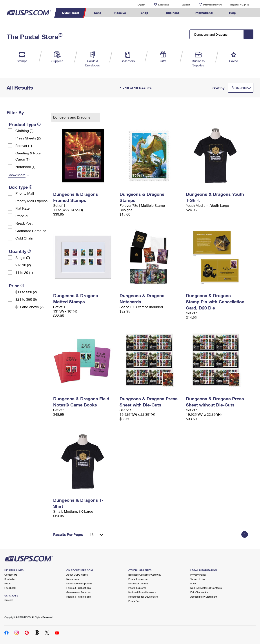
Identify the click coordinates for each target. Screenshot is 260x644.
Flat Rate (23, 208)
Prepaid (21, 216)
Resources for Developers (143, 597)
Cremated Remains (31, 231)
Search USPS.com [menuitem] (250, 13)
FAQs (7, 583)
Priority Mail (25, 193)
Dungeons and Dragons (72, 117)
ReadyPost (24, 223)
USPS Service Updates (79, 583)
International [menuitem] (204, 13)
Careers (9, 600)
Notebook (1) (25, 167)
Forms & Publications (79, 588)
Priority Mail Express (31, 201)
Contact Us (11, 575)
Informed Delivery (212, 5)
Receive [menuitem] (120, 13)
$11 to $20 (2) (26, 292)
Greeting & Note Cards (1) (28, 156)
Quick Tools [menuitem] (71, 13)
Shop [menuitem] (145, 13)
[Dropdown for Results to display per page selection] (96, 534)
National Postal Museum (142, 592)
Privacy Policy (198, 575)
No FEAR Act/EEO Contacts (206, 588)
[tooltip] (39, 124)
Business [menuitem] (173, 13)
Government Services (78, 592)
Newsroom (73, 579)
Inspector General (138, 583)
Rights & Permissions (79, 597)
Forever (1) (24, 145)
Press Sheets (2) (28, 138)
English (137, 5)
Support (186, 5)
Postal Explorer (137, 588)
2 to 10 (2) (23, 265)
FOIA (193, 583)
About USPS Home (77, 575)
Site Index (10, 579)
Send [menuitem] (98, 13)
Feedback (10, 588)
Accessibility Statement (204, 597)
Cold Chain (24, 238)
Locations (164, 5)
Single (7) (23, 257)
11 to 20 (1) (24, 272)
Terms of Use (198, 579)
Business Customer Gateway (145, 575)
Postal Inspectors (138, 579)
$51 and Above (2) (29, 307)
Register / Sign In (240, 5)
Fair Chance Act (199, 592)
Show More (17, 175)
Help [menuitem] (232, 13)
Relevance (239, 88)
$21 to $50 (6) (26, 299)
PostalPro (134, 601)
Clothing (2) (24, 131)
